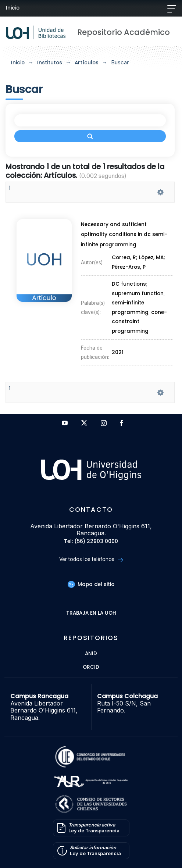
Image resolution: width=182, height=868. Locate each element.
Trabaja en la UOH (91, 613)
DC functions (129, 284)
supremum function (138, 294)
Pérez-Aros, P (129, 267)
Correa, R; (125, 258)
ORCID (91, 667)
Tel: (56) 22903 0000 (91, 542)
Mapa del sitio (91, 584)
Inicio (13, 8)
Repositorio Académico (124, 32)
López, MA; (152, 258)
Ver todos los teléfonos (91, 559)
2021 (118, 352)
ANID (91, 654)
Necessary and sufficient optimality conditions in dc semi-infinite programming (124, 235)
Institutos (50, 63)
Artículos (87, 63)
